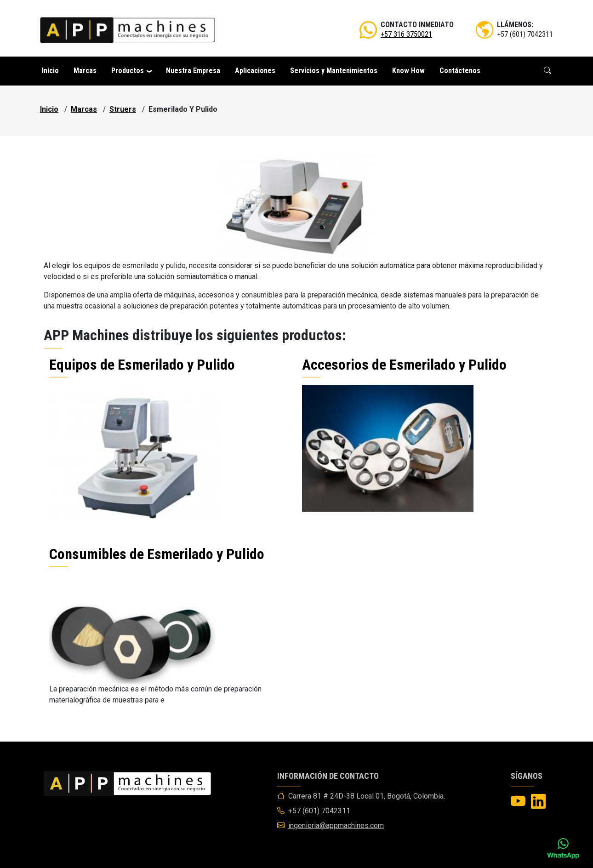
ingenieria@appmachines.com (336, 825)
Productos (128, 71)
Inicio (50, 71)
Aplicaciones (255, 71)
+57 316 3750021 (406, 34)
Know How (408, 71)
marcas (84, 109)
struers (123, 109)
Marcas (85, 71)
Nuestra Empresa (193, 71)
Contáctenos (460, 71)
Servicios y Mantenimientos (334, 71)
